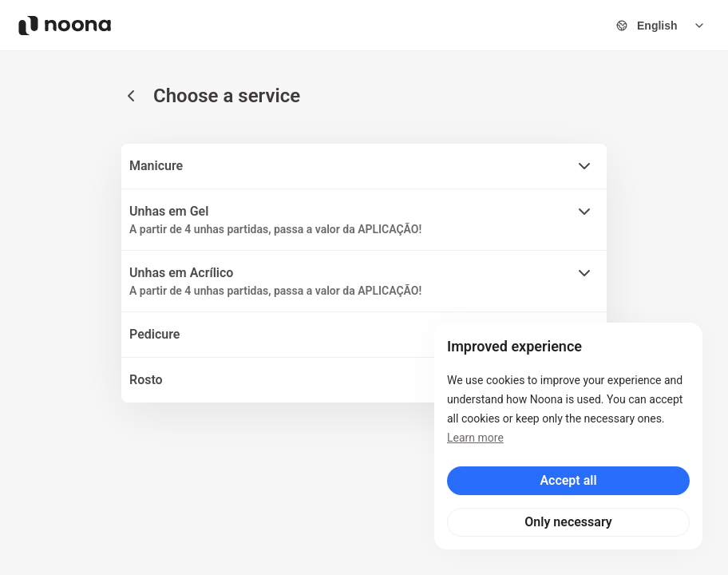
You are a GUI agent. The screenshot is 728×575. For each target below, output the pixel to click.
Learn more (475, 438)
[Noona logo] (65, 26)
